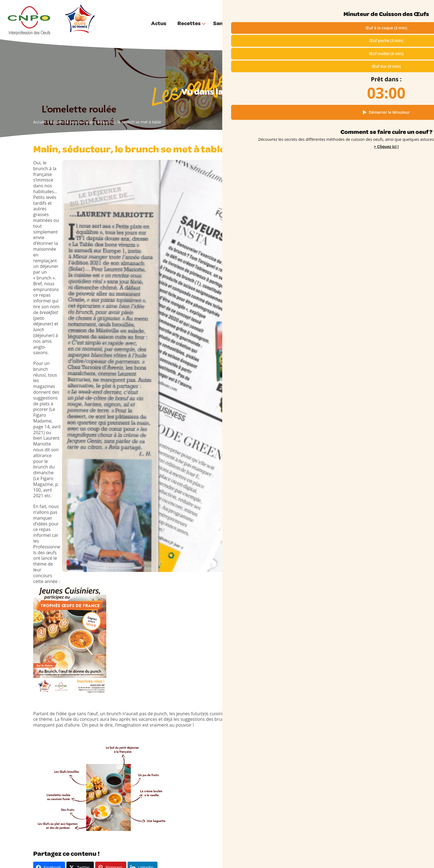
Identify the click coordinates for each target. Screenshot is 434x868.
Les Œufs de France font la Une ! (356, 396)
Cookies (364, 854)
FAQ (163, 772)
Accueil (40, 122)
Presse (165, 751)
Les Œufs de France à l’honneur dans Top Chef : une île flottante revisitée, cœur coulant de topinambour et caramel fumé (364, 382)
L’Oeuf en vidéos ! (175, 744)
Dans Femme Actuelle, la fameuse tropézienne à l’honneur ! (68, 621)
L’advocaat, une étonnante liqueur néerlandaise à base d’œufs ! (358, 455)
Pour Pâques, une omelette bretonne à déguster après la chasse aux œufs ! (362, 365)
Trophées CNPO (174, 780)
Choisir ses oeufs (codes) (181, 736)
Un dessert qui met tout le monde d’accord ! (357, 405)
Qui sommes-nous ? (388, 8)
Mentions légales (328, 854)
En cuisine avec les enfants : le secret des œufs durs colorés (364, 485)
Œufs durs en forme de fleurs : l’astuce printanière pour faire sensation (361, 346)
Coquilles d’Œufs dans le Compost (357, 475)
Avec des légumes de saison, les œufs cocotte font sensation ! (261, 621)
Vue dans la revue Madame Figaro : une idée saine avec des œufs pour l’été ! (171, 621)
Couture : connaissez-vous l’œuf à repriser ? (357, 466)
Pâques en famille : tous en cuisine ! (359, 356)
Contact (394, 854)
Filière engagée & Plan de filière (187, 765)
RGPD (350, 854)
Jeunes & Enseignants (178, 758)
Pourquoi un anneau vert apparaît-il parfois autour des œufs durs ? (359, 443)
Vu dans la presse (66, 122)
